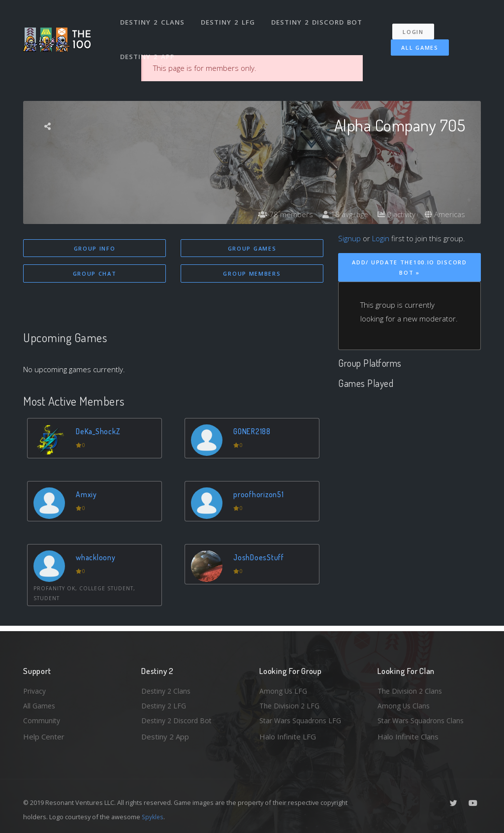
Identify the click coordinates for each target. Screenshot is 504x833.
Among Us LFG (284, 688)
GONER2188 (254, 433)
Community (42, 720)
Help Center (44, 737)
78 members (279, 214)
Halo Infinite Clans (408, 737)
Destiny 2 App (149, 46)
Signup (349, 238)
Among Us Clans (405, 705)
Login (418, 25)
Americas (444, 214)
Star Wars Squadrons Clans (423, 720)
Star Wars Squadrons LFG (303, 720)
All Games (414, 41)
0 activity (394, 214)
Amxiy (87, 496)
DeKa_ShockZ (100, 433)
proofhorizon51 (260, 496)
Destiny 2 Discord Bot (319, 19)
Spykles (153, 817)
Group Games (252, 248)
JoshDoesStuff (260, 559)
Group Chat (95, 274)
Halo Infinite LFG (288, 737)
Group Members (252, 274)
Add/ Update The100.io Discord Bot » (409, 267)
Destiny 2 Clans (153, 19)
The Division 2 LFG (291, 705)
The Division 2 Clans (411, 688)
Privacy (35, 688)
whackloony (97, 559)
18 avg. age (340, 214)
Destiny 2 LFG (230, 19)
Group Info (95, 248)
